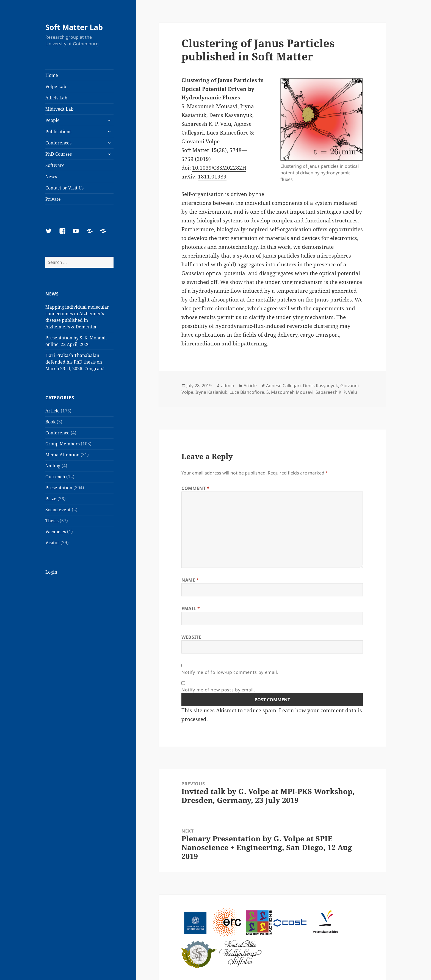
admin (228, 386)
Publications (58, 132)
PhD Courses (59, 154)
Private (53, 199)
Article (53, 411)
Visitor (52, 543)
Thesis (52, 521)
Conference (57, 433)
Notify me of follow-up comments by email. (230, 672)
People (53, 120)
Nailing (53, 466)
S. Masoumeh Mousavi (290, 392)
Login (51, 572)
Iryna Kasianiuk (211, 392)
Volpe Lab (56, 86)
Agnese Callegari (283, 386)
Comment (196, 488)
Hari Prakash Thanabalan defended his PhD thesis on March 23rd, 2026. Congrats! (75, 362)
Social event (58, 510)
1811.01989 (212, 177)
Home (52, 75)
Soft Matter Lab (74, 27)
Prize (51, 499)
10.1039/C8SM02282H (219, 168)
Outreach (55, 477)
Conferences (58, 143)
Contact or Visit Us (64, 188)
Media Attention (62, 455)
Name (190, 580)
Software (55, 165)
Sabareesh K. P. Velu (336, 392)
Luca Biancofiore (247, 392)
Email (191, 608)
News (51, 177)
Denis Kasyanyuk (321, 386)
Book (50, 422)
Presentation (59, 488)
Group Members (63, 444)
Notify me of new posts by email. (218, 690)
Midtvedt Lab (60, 109)
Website (191, 637)
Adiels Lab (56, 98)
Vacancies (56, 532)
